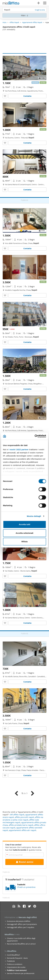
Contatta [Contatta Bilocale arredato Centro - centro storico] (27, 190)
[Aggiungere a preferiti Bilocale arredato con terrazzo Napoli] (5, 96)
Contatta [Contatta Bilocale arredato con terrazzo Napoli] (27, 96)
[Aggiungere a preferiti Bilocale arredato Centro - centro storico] (5, 190)
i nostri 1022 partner (19, 449)
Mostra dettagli (34, 516)
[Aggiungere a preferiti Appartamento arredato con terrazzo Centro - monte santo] (5, 576)
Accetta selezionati (24, 533)
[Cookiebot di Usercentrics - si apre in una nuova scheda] (35, 436)
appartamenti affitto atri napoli (23, 830)
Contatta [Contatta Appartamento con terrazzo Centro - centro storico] (27, 623)
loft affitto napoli (17, 815)
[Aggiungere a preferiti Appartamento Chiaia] (5, 775)
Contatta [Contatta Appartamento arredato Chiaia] (27, 248)
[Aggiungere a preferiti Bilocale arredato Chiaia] (5, 389)
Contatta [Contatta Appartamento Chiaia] (27, 775)
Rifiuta (24, 542)
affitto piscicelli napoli (24, 817)
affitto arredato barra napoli (21, 825)
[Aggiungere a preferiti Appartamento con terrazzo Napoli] (5, 682)
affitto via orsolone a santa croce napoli (23, 818)
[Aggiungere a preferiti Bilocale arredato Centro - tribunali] (5, 143)
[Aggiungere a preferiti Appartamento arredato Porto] (5, 342)
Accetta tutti (24, 524)
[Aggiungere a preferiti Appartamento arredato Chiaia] (5, 248)
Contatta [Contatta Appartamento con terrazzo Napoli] (27, 682)
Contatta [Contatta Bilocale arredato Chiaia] (27, 389)
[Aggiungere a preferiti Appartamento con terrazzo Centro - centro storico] (5, 623)
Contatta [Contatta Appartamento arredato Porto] (27, 342)
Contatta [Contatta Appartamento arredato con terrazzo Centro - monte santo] (27, 576)
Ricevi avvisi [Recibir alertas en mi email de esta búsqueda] (25, 862)
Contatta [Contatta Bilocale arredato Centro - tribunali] (27, 143)
